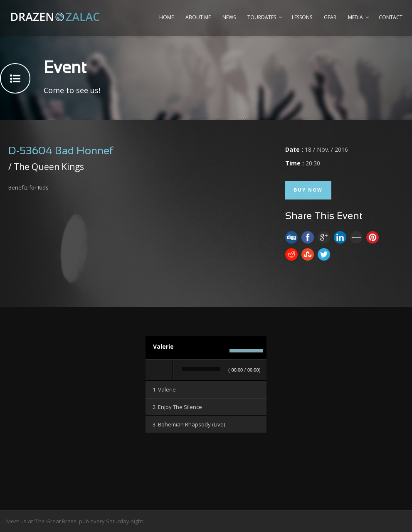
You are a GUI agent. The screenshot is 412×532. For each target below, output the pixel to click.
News (229, 17)
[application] (206, 370)
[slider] (201, 369)
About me (198, 17)
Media (355, 17)
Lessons (302, 17)
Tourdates (262, 17)
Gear (330, 17)
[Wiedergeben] (160, 370)
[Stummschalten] (221, 351)
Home (167, 17)
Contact (391, 17)
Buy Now (308, 190)
